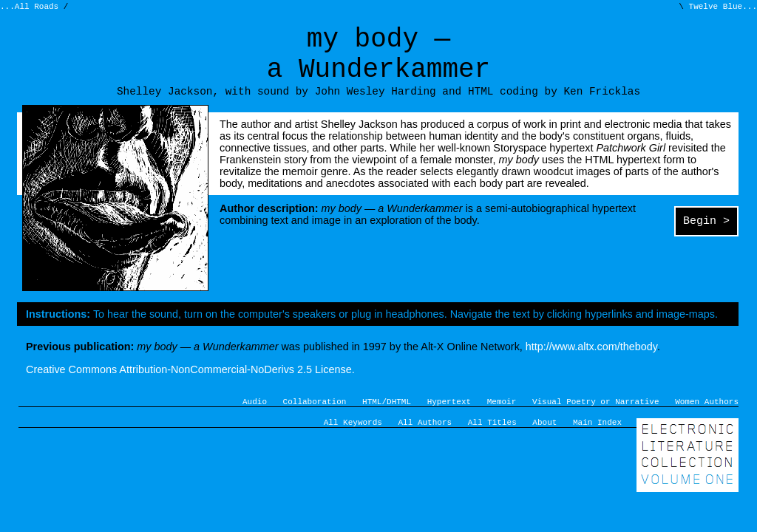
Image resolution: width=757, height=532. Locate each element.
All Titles (492, 442)
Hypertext (449, 419)
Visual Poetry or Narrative (596, 419)
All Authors (425, 442)
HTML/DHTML (387, 419)
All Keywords (353, 442)
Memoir (502, 419)
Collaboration (315, 419)
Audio (255, 419)
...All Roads (32, 8)
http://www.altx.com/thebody (591, 363)
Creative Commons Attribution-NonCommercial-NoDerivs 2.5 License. (190, 386)
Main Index (597, 442)
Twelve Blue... (720, 8)
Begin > (706, 239)
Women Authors (707, 419)
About (544, 442)
